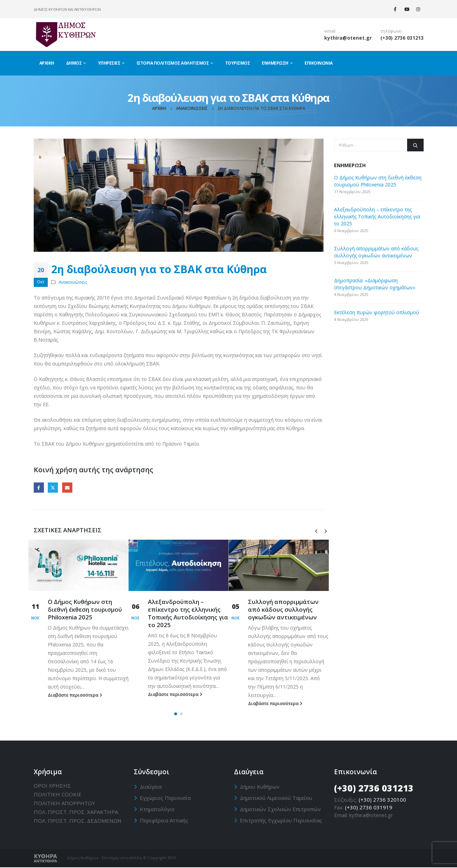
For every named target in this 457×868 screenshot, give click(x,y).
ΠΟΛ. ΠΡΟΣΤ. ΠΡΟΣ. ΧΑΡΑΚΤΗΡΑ (76, 812)
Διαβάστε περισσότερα (75, 695)
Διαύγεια (151, 787)
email (330, 31)
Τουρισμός (238, 63)
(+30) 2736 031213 (402, 38)
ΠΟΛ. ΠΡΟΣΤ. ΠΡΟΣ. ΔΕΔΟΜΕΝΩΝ (77, 821)
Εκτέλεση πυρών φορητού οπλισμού (377, 312)
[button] (176, 715)
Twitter (53, 488)
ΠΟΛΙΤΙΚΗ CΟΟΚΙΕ (58, 795)
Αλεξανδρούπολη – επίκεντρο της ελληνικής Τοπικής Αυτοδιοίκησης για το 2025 (188, 613)
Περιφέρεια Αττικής (164, 821)
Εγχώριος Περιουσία (165, 798)
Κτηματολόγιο (157, 809)
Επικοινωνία (319, 63)
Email (67, 488)
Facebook (39, 488)
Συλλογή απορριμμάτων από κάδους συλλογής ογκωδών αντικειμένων (283, 609)
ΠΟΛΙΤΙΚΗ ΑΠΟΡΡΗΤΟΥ (64, 803)
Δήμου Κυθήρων (260, 787)
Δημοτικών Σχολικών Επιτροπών (280, 809)
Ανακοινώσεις (73, 282)
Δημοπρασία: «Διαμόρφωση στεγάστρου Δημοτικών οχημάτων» (375, 284)
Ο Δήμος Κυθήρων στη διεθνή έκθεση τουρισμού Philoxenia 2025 (85, 609)
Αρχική (47, 63)
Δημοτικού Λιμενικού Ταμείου (276, 798)
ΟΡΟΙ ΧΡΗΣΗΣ (52, 786)
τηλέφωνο (391, 31)
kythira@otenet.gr (348, 38)
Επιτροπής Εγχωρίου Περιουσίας (281, 821)
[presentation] (316, 531)
